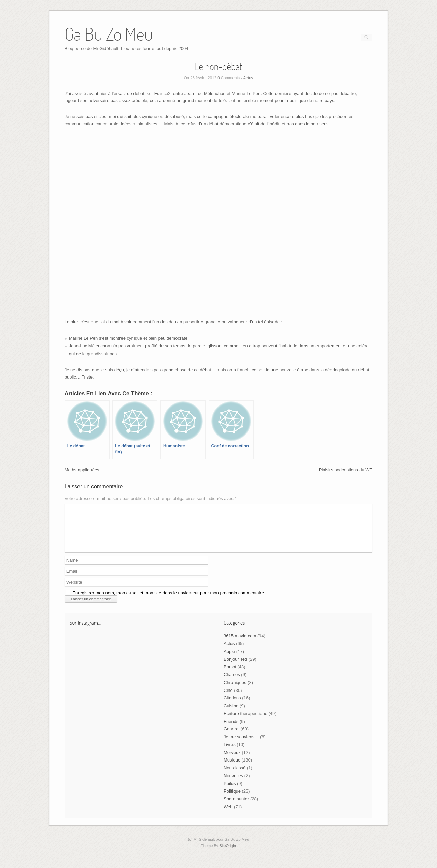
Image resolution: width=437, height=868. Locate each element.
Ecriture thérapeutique (245, 722)
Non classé (235, 776)
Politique (232, 799)
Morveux (232, 761)
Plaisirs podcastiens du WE (346, 470)
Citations (232, 706)
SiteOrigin (228, 854)
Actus (248, 78)
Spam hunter (236, 807)
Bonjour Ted (235, 667)
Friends (231, 730)
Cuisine (231, 714)
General (231, 737)
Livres (230, 753)
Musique (232, 768)
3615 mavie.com (240, 644)
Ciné (228, 699)
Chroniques (235, 691)
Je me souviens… (241, 745)
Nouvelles (233, 784)
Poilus (230, 792)
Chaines (232, 683)
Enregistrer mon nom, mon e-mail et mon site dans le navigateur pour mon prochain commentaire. (169, 601)
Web (228, 815)
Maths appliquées (82, 470)
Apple (229, 660)
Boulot (230, 675)
